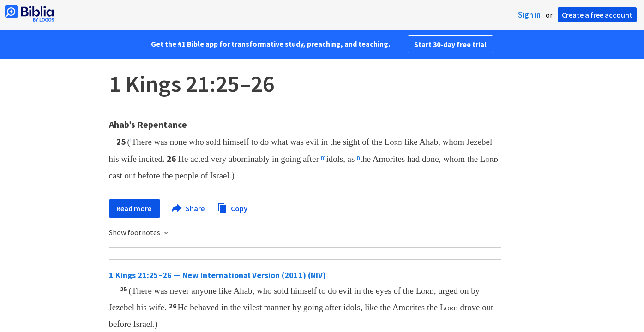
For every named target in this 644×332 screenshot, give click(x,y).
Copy (232, 207)
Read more (135, 208)
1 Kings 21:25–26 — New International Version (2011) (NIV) (217, 275)
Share (189, 208)
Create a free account (597, 15)
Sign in (529, 15)
